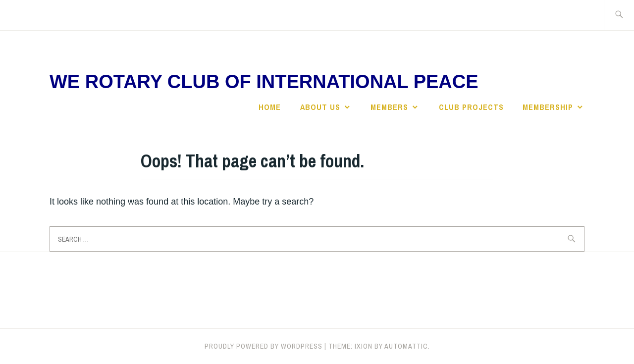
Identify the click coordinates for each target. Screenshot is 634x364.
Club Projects (471, 107)
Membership (548, 107)
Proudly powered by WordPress (264, 346)
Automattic (406, 346)
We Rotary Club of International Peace (264, 82)
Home (270, 107)
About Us (320, 107)
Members (389, 107)
